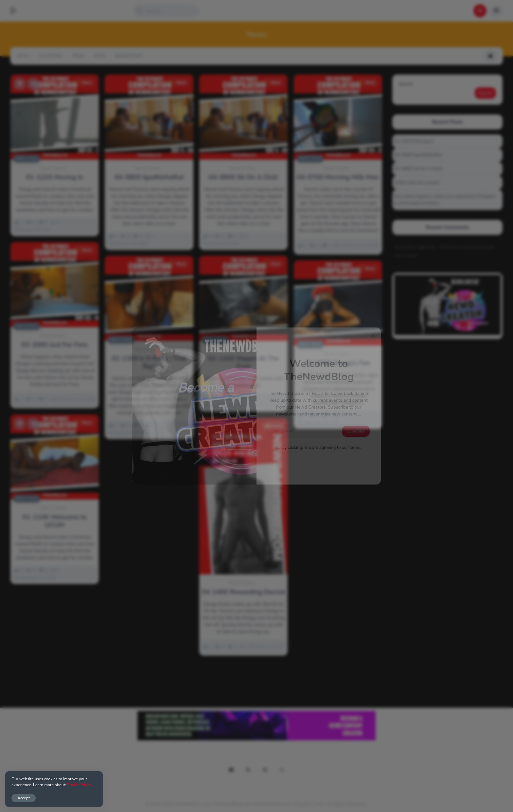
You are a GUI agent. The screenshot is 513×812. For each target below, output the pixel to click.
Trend (78, 56)
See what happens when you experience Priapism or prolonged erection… (445, 200)
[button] (17, 11)
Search (406, 84)
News (84, 83)
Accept (24, 798)
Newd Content (53, 168)
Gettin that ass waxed (417, 182)
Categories (51, 56)
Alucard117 (406, 247)
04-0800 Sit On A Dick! (243, 177)
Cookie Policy (79, 785)
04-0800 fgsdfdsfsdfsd (149, 177)
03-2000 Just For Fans (55, 345)
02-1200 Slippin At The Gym (244, 362)
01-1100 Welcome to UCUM (55, 521)
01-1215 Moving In (54, 177)
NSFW (100, 56)
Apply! (23, 56)
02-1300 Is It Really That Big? (149, 362)
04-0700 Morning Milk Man (338, 177)
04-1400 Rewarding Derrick (243, 592)
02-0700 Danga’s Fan (338, 363)
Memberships (128, 56)
